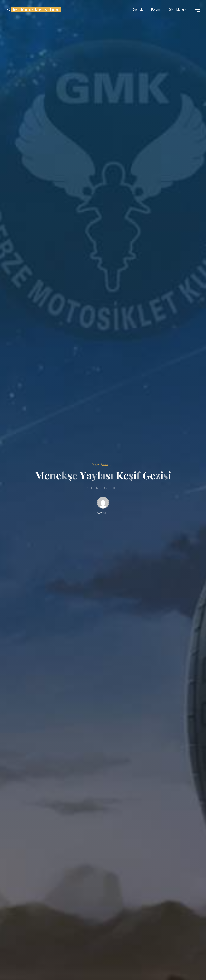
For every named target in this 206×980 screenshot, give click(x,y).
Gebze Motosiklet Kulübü (33, 9)
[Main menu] (196, 10)
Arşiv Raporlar (102, 464)
